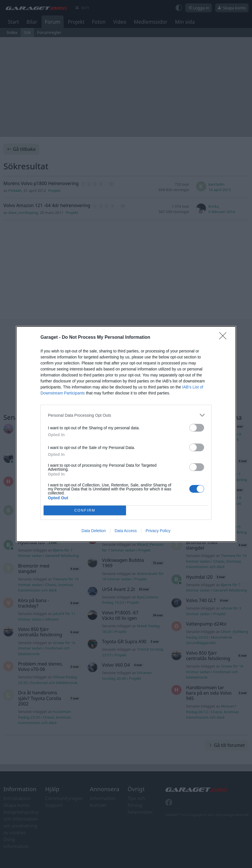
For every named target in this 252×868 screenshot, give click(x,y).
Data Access (126, 531)
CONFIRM (85, 511)
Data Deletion (94, 531)
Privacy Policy (158, 531)
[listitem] (126, 415)
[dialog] (126, 434)
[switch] (197, 428)
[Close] (225, 338)
